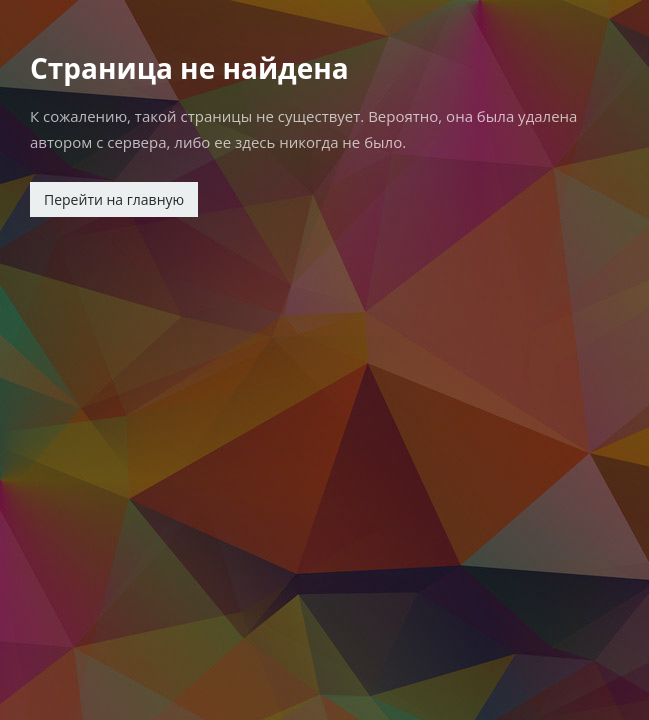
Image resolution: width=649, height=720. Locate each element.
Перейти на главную (114, 199)
